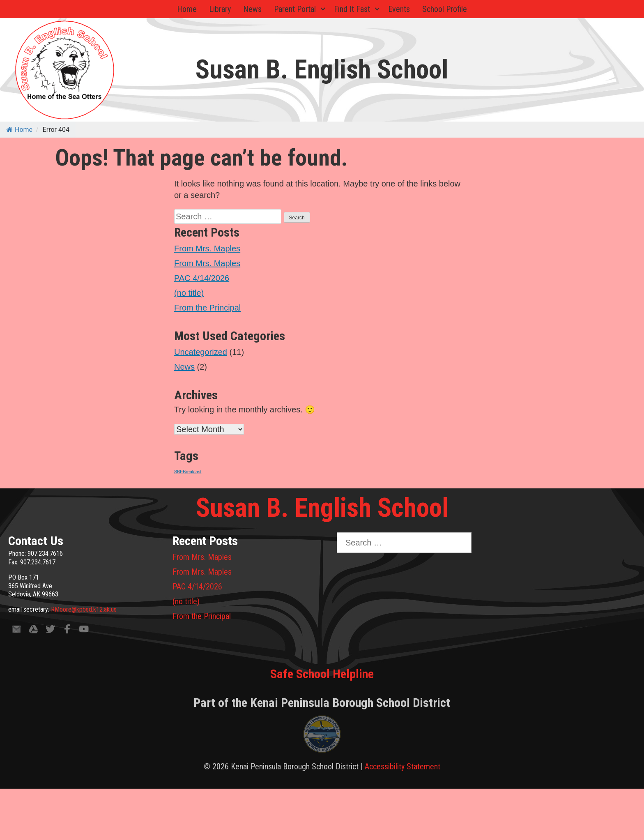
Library (220, 9)
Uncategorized (201, 352)
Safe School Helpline (322, 674)
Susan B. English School (322, 70)
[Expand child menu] (323, 9)
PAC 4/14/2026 (202, 278)
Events (399, 9)
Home (187, 9)
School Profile (445, 9)
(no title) (189, 293)
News (252, 9)
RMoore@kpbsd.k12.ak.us (84, 609)
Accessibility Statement (402, 766)
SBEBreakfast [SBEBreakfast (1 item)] (188, 472)
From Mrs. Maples (207, 249)
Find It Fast (352, 9)
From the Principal (207, 308)
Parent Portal (295, 9)
